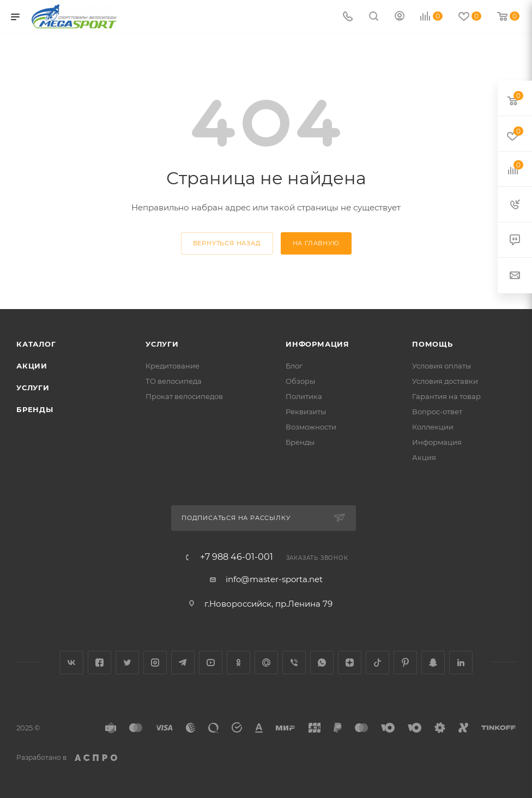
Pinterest (405, 663)
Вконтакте (72, 663)
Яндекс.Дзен (350, 663)
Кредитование (173, 366)
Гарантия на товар (446, 396)
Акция (424, 457)
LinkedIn (461, 663)
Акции (32, 366)
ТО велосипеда (174, 381)
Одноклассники (238, 663)
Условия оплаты (442, 366)
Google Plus (266, 663)
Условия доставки (445, 381)
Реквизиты (306, 412)
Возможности (311, 427)
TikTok (377, 663)
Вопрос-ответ (437, 412)
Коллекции (433, 427)
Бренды (35, 409)
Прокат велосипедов (184, 396)
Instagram (155, 663)
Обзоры (300, 381)
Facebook (99, 663)
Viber (294, 663)
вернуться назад (227, 243)
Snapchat (433, 663)
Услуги (33, 388)
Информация (318, 344)
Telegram (183, 663)
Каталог (36, 344)
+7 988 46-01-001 (237, 557)
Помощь (433, 344)
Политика (304, 396)
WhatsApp (322, 663)
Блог (294, 366)
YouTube (211, 663)
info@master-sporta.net (274, 579)
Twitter (127, 663)
